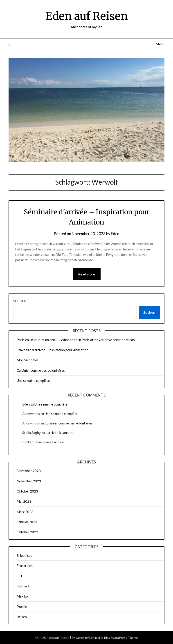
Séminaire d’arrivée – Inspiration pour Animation (53, 350)
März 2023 (25, 512)
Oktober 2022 (27, 532)
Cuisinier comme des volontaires (41, 370)
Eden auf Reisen (87, 16)
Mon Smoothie (28, 360)
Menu (160, 44)
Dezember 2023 (29, 471)
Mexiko (22, 596)
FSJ (19, 576)
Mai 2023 (24, 501)
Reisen (22, 617)
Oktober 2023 (27, 491)
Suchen (20, 301)
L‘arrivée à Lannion (59, 433)
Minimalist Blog (100, 638)
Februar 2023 (27, 522)
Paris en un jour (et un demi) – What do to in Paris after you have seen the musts (76, 340)
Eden (115, 234)
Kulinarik (23, 586)
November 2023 (29, 481)
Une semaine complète (33, 380)
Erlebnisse (24, 555)
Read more (87, 274)
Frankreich (25, 566)
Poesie (22, 607)
